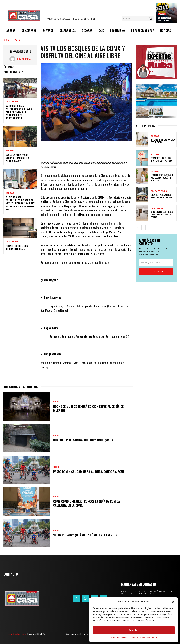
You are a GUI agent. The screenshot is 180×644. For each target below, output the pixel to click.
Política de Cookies (118, 638)
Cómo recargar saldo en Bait (165, 19)
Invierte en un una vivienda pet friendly (163, 141)
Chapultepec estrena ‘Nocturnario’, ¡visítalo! (85, 440)
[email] (156, 262)
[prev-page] (138, 228)
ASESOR (162, 14)
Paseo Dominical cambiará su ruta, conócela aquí (89, 472)
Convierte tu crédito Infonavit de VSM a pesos (162, 159)
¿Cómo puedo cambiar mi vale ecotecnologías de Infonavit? (162, 178)
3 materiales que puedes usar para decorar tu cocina (162, 214)
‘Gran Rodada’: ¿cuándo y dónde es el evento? (85, 535)
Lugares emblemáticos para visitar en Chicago (162, 196)
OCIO (17, 40)
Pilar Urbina (24, 59)
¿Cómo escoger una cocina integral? (17, 247)
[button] (173, 602)
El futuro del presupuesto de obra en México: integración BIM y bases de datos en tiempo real (20, 203)
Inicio (7, 40)
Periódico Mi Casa (16, 634)
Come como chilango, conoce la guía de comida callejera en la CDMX (87, 503)
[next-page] (143, 228)
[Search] (151, 19)
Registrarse (156, 272)
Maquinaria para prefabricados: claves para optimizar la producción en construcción (19, 112)
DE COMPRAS (12, 102)
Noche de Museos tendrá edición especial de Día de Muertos (88, 408)
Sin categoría (159, 191)
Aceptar (134, 630)
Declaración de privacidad (145, 638)
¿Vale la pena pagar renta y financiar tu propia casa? (17, 158)
